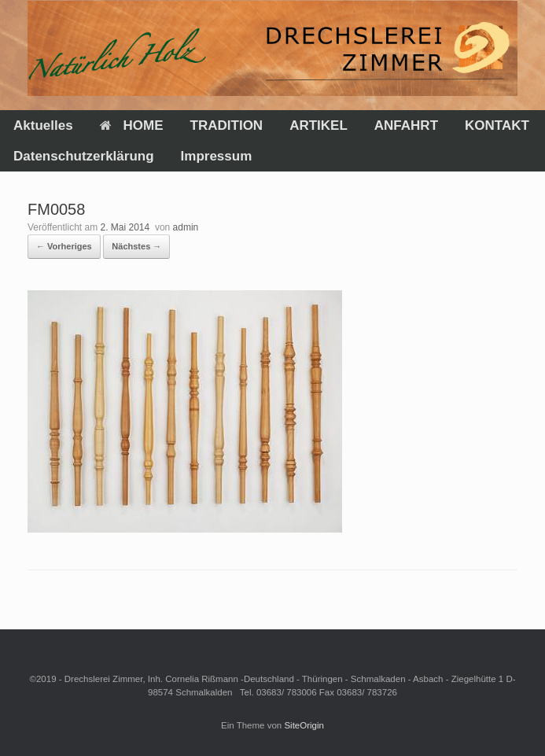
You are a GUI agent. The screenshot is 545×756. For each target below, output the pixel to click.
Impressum (217, 156)
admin (186, 227)
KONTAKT (497, 125)
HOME (132, 125)
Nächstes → (136, 246)
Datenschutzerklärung (84, 156)
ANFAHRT (406, 125)
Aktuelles (43, 125)
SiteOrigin (304, 725)
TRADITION (227, 125)
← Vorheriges (64, 246)
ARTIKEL (319, 125)
